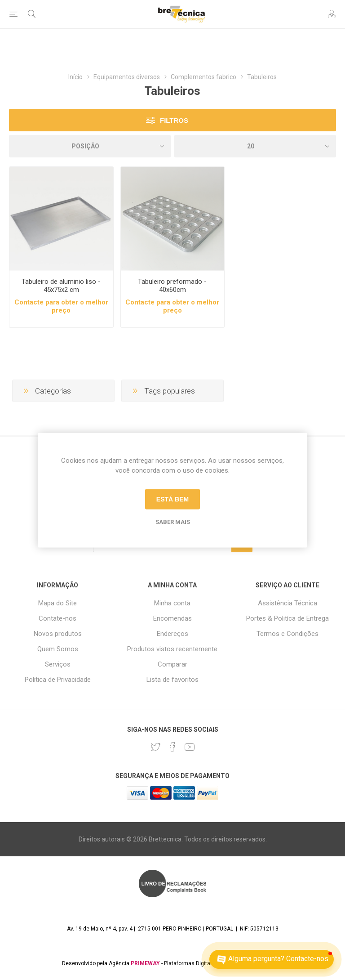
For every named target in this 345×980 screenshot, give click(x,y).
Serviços (58, 664)
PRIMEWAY (145, 963)
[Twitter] (155, 747)
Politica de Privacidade (58, 680)
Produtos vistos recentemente (172, 649)
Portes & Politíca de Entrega (287, 618)
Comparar (172, 664)
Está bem (172, 499)
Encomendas (172, 618)
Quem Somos (58, 649)
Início (75, 77)
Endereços (172, 634)
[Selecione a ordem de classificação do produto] (90, 146)
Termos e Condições (287, 634)
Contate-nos (57, 618)
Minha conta (172, 603)
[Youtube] (190, 747)
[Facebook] (172, 747)
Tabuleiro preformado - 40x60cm (172, 286)
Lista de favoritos (172, 680)
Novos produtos (58, 634)
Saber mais (173, 521)
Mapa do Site (57, 603)
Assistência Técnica (287, 603)
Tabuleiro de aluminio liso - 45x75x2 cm (61, 286)
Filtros (174, 120)
